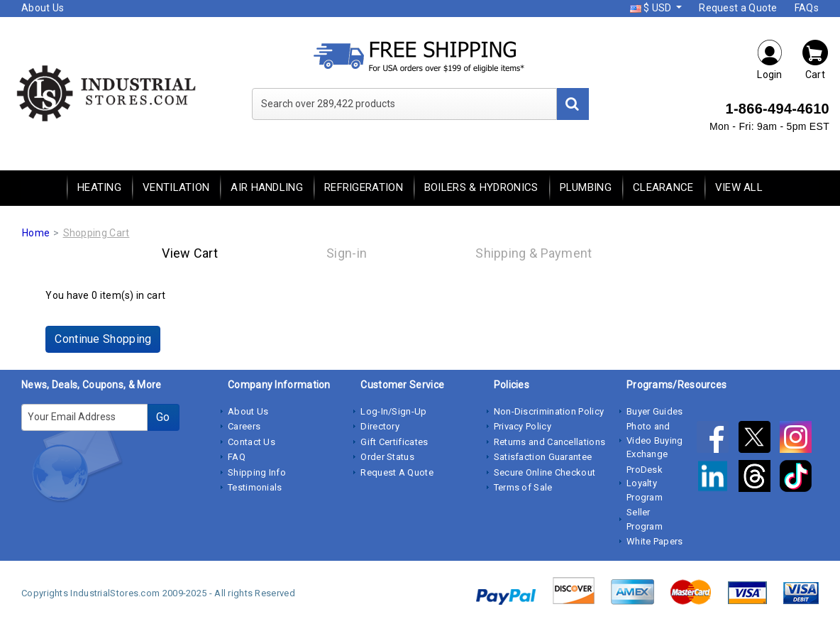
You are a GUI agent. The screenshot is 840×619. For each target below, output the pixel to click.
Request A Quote (397, 472)
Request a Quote (738, 8)
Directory (380, 426)
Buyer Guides (655, 411)
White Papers (655, 541)
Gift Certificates (394, 442)
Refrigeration (364, 187)
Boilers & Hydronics (481, 187)
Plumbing (586, 187)
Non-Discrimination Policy (549, 411)
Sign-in (347, 253)
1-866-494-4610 (777, 109)
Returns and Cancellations (550, 442)
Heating (99, 187)
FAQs (807, 8)
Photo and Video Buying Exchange (655, 440)
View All (739, 187)
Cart (815, 59)
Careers (244, 426)
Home (36, 233)
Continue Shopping (103, 339)
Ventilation (176, 187)
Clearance (663, 187)
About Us (43, 8)
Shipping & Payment (534, 253)
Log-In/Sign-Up (393, 411)
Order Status (387, 457)
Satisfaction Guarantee (543, 457)
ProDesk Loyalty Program (645, 483)
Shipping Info (257, 472)
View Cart (190, 253)
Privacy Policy (523, 426)
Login (770, 59)
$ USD (652, 8)
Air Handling (267, 187)
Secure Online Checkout (545, 472)
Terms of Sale (523, 487)
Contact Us (252, 442)
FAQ (237, 457)
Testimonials (255, 487)
